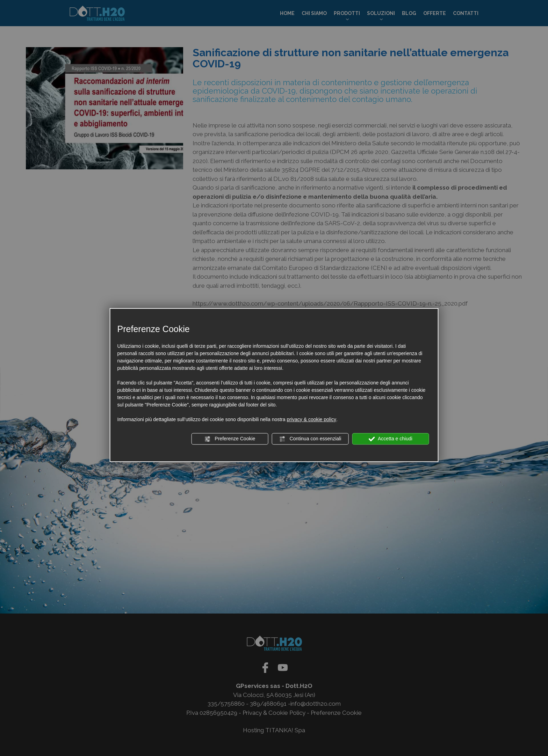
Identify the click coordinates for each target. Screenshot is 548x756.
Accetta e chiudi (391, 439)
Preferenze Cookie (230, 439)
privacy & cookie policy (311, 419)
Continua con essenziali (310, 439)
